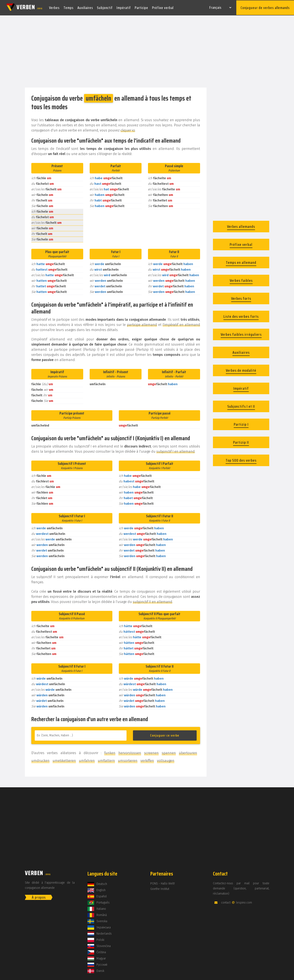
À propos (39, 896)
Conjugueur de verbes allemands (265, 7)
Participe (141, 7)
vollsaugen (166, 760)
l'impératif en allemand (181, 324)
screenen (151, 752)
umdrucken (40, 760)
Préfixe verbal (163, 7)
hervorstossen (130, 752)
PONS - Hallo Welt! (163, 883)
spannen (169, 752)
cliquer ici (128, 129)
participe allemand (142, 324)
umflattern (106, 760)
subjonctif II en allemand (152, 601)
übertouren (188, 752)
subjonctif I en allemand (176, 451)
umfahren (87, 760)
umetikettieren (64, 760)
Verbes (54, 7)
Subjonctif (105, 7)
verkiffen (147, 760)
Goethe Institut (160, 888)
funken (110, 752)
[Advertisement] (147, 51)
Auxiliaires (85, 7)
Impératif (124, 7)
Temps (69, 7)
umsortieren (128, 760)
